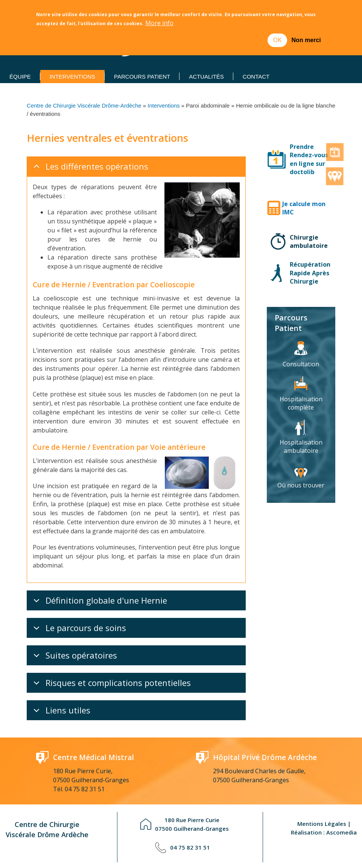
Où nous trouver (301, 485)
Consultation (301, 364)
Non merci (306, 40)
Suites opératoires (74, 657)
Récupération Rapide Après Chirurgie (310, 273)
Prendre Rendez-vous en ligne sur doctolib (309, 159)
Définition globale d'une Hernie (99, 602)
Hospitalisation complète (301, 403)
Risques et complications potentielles (111, 685)
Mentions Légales (322, 824)
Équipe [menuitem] (20, 77)
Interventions (164, 106)
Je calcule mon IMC (304, 208)
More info (159, 23)
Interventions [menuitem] (72, 77)
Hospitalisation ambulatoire (301, 446)
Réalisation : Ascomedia (324, 832)
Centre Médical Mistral (94, 757)
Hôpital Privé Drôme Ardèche (265, 757)
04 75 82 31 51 (85, 789)
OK (277, 40)
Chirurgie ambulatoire (309, 241)
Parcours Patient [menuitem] (142, 77)
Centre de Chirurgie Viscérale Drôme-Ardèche (84, 106)
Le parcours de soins (78, 630)
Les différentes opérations (90, 168)
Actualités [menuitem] (206, 77)
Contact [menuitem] (256, 77)
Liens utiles (61, 712)
